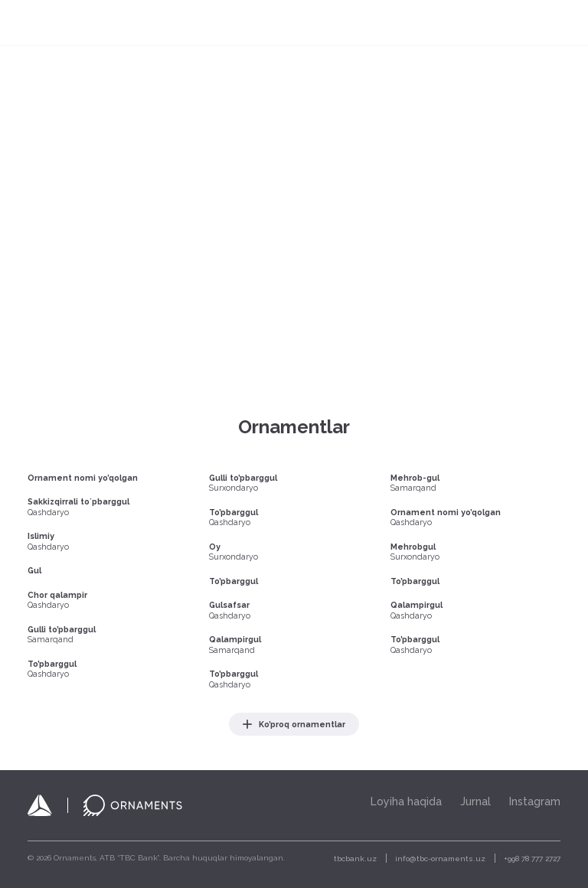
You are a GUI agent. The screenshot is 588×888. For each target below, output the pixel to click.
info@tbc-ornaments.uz (440, 859)
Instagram (535, 801)
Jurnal (475, 801)
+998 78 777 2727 (532, 859)
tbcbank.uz (355, 859)
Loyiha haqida (406, 801)
